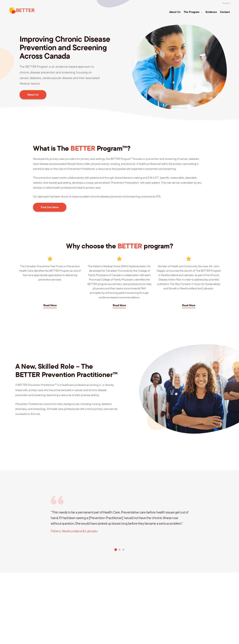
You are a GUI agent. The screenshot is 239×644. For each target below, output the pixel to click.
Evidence (211, 12)
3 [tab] (123, 550)
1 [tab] (116, 550)
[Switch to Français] (226, 3)
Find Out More (50, 207)
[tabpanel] (119, 528)
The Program (192, 12)
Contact (225, 12)
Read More (50, 305)
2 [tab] (119, 550)
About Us (175, 12)
